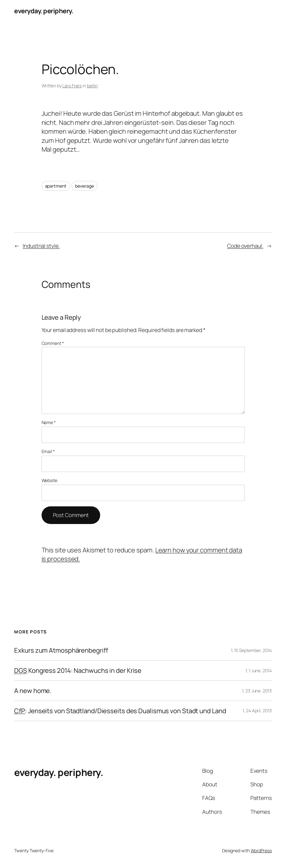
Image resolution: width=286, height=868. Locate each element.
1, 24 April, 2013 (257, 711)
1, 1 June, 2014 (259, 670)
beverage (84, 186)
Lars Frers (72, 86)
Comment (53, 343)
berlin (92, 86)
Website (49, 480)
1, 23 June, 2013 (257, 691)
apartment (56, 186)
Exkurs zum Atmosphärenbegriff (61, 650)
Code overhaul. (245, 246)
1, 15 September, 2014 (251, 650)
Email (48, 451)
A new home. (33, 691)
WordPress (261, 851)
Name (49, 422)
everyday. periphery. (44, 11)
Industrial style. (41, 246)
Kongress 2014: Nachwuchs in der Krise (78, 670)
